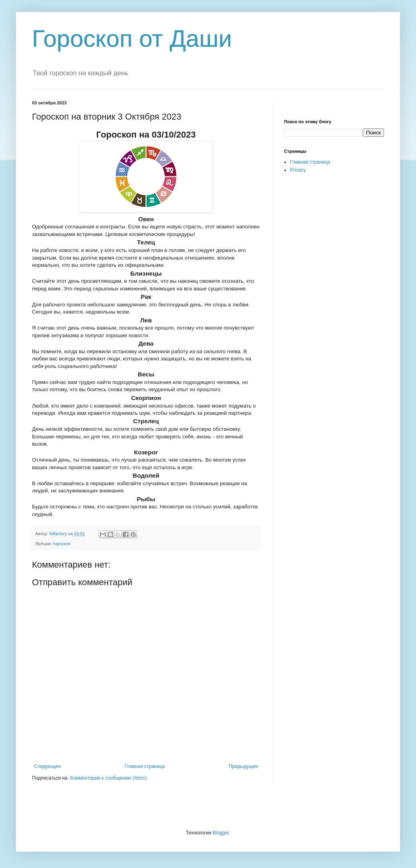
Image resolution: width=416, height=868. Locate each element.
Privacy (298, 170)
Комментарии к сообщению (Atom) (108, 778)
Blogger (221, 833)
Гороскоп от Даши (132, 39)
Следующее (47, 766)
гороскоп (62, 544)
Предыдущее (243, 766)
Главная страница (145, 766)
